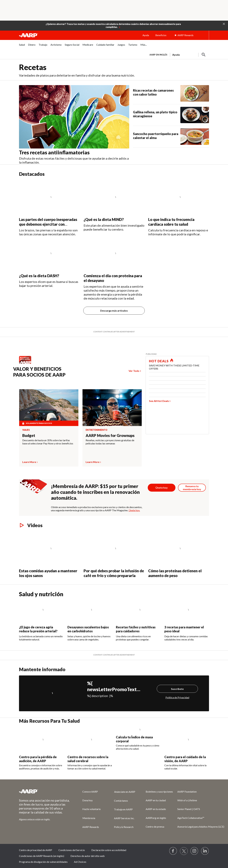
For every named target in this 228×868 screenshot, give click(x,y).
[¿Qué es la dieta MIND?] (114, 206)
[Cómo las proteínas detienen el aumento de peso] (179, 555)
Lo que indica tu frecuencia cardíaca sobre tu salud (171, 222)
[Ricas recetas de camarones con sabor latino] (171, 93)
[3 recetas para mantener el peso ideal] (187, 619)
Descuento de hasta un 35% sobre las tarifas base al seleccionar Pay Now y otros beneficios (48, 442)
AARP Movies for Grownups (110, 435)
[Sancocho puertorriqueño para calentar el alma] (171, 137)
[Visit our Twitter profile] (184, 851)
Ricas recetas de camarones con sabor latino (153, 92)
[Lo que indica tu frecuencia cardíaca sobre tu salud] (179, 208)
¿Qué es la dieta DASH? (39, 276)
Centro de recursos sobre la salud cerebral (88, 759)
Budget (29, 435)
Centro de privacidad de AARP (36, 850)
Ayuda (146, 35)
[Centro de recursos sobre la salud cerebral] (90, 749)
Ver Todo (134, 371)
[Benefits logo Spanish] (27, 363)
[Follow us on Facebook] (173, 851)
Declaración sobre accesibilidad (109, 850)
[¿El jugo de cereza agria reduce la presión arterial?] (41, 619)
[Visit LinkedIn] (205, 851)
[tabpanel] (178, 54)
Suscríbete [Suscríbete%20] (177, 689)
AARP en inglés (158, 55)
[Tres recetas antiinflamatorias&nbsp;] (76, 125)
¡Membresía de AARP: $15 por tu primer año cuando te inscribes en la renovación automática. (95, 492)
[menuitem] (22, 46)
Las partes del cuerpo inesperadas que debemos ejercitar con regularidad (48, 224)
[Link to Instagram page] (194, 851)
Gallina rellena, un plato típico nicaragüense (155, 114)
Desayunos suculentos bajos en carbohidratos (88, 629)
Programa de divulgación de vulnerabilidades (43, 862)
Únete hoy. (134, 510)
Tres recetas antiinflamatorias (55, 152)
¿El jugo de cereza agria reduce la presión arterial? (38, 629)
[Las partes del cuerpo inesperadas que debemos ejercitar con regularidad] (49, 208)
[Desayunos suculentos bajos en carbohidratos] (90, 619)
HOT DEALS (159, 361)
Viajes (26, 430)
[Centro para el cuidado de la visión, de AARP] (187, 749)
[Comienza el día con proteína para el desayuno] (114, 268)
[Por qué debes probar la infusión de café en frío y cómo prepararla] (114, 555)
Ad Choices (80, 862)
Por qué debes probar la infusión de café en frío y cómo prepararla (114, 573)
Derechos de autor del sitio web (88, 856)
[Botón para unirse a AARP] (162, 488)
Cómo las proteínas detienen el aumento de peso (175, 573)
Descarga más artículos (114, 311)
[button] (224, 24)
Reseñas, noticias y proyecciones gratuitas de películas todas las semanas (110, 442)
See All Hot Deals (159, 401)
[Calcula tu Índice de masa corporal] (138, 739)
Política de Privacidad (177, 697)
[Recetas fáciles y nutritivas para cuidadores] (138, 619)
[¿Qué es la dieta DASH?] (49, 262)
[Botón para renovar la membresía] (192, 488)
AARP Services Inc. (124, 818)
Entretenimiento (97, 430)
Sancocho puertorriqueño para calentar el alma (156, 136)
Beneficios (161, 35)
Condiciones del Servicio (72, 850)
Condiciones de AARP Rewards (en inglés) (42, 856)
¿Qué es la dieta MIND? (104, 219)
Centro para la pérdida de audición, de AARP (38, 759)
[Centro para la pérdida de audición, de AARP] (41, 749)
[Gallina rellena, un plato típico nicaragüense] (171, 115)
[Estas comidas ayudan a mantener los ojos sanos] (49, 555)
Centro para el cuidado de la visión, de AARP (185, 759)
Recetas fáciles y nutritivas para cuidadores (136, 629)
